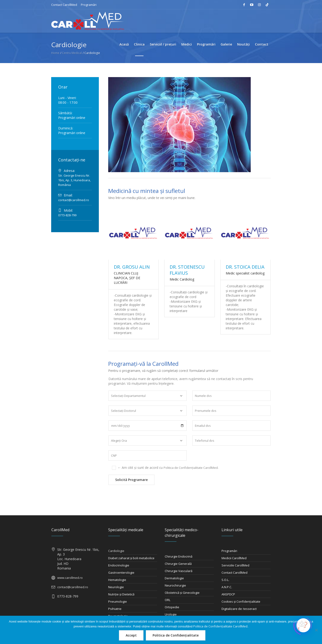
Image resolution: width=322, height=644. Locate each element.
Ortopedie (172, 607)
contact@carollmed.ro (74, 200)
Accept (131, 635)
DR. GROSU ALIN (132, 267)
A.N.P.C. (227, 587)
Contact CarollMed (64, 5)
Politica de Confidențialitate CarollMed (191, 468)
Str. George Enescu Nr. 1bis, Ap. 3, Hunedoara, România (74, 180)
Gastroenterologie (121, 573)
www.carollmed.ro (70, 578)
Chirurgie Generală (178, 564)
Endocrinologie (119, 565)
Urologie (171, 614)
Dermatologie (174, 578)
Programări (89, 5)
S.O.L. (225, 580)
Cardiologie (116, 551)
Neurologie (116, 587)
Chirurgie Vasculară (179, 571)
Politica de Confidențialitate (176, 635)
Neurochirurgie (175, 585)
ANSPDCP (228, 594)
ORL (168, 600)
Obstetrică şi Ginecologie (182, 593)
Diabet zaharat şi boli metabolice (131, 558)
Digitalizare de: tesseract (239, 609)
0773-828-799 (67, 215)
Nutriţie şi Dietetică (121, 594)
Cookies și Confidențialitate (241, 601)
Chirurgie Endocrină (179, 556)
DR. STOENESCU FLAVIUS (187, 270)
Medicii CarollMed (234, 558)
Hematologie (117, 580)
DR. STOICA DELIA (245, 267)
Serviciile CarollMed (235, 565)
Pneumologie (118, 601)
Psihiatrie (115, 609)
